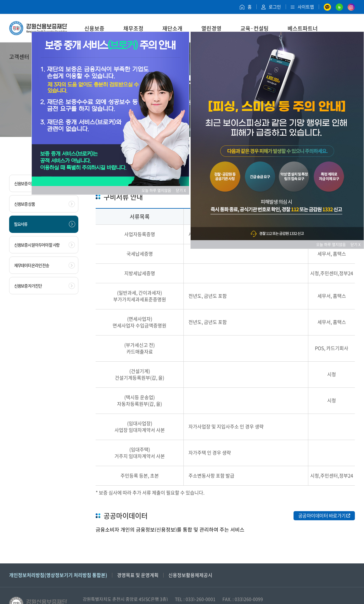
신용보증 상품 (45, 204)
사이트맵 (302, 7)
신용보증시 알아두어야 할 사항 (45, 245)
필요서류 (45, 224)
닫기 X (181, 190)
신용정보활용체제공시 (190, 575)
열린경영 (211, 28)
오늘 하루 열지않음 (158, 190)
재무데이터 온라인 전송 (45, 265)
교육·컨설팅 (255, 28)
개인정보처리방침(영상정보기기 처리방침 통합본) (58, 575)
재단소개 (172, 28)
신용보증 (94, 28)
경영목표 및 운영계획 (138, 575)
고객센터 (19, 56)
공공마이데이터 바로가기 (324, 516)
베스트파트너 (303, 28)
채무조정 (133, 28)
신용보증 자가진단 (45, 286)
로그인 (271, 7)
